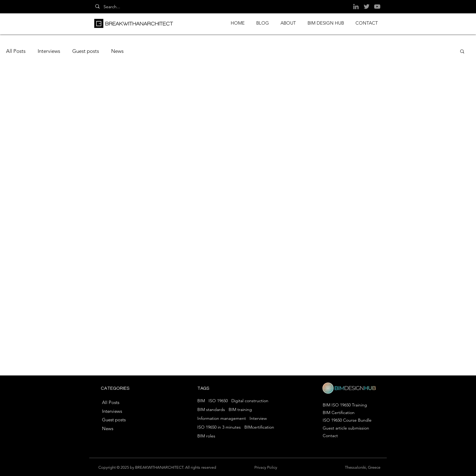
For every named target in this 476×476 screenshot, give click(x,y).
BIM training (240, 410)
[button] (462, 52)
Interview (258, 418)
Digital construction (250, 401)
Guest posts (86, 51)
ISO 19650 (218, 401)
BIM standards (211, 410)
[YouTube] (377, 7)
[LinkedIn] (356, 7)
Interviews (49, 51)
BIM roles (206, 436)
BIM (201, 401)
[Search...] (115, 7)
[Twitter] (367, 7)
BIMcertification (259, 427)
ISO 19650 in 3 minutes (219, 427)
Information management (222, 418)
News (117, 51)
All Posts (16, 51)
